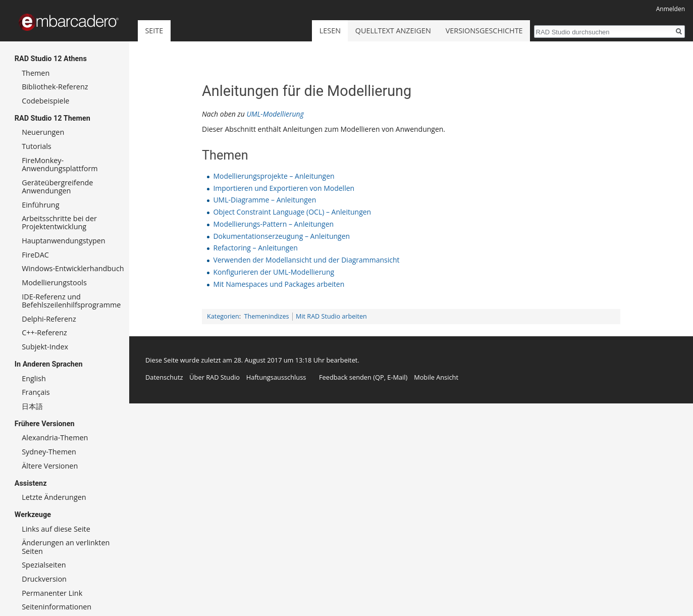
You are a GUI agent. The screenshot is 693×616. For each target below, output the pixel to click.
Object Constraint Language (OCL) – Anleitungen (292, 212)
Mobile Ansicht (436, 377)
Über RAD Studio (215, 377)
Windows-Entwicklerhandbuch (73, 268)
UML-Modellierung (275, 114)
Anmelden (671, 9)
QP (380, 377)
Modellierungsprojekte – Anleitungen (274, 176)
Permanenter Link (52, 593)
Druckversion (44, 579)
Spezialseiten (44, 565)
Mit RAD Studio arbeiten (331, 316)
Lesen (330, 31)
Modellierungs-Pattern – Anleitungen (273, 224)
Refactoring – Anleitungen (255, 248)
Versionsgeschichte (484, 31)
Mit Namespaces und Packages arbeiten (279, 284)
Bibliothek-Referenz (55, 87)
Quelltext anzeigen (393, 31)
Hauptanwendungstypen (63, 241)
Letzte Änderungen (54, 497)
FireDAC (35, 255)
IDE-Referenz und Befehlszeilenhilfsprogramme (71, 301)
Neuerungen (43, 132)
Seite (154, 31)
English (34, 378)
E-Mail (396, 377)
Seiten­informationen (57, 607)
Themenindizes (267, 316)
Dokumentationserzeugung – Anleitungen (281, 236)
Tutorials (37, 146)
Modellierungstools (54, 283)
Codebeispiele (45, 101)
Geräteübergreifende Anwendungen (57, 187)
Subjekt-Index (45, 347)
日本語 (32, 406)
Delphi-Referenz (49, 319)
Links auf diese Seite (56, 529)
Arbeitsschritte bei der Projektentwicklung (59, 222)
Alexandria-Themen (55, 438)
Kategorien (223, 316)
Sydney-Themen (49, 452)
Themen (36, 73)
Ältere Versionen (50, 466)
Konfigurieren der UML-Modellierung (274, 272)
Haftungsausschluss (276, 377)
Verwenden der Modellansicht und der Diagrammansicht (306, 260)
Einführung (40, 205)
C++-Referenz (44, 332)
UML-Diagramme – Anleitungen (264, 200)
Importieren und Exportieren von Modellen (284, 188)
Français (36, 392)
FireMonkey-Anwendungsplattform (60, 164)
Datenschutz (164, 377)
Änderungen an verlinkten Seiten (66, 547)
